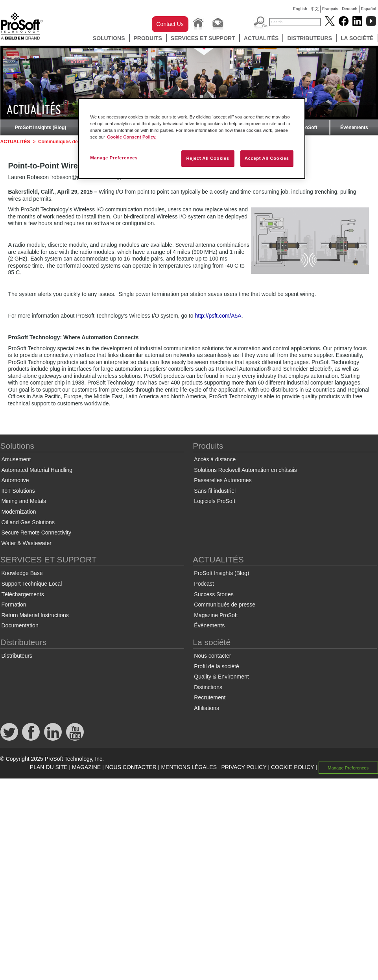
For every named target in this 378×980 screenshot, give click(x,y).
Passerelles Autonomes (223, 480)
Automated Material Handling (37, 470)
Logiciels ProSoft (215, 501)
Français (330, 9)
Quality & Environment (221, 677)
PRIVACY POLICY (244, 767)
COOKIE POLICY (292, 767)
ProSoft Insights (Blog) (41, 128)
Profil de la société (216, 666)
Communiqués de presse (66, 142)
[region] (192, 139)
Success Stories (214, 594)
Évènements (354, 128)
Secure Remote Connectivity (36, 533)
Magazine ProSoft (216, 615)
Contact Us (170, 24)
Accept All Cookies (267, 158)
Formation (14, 605)
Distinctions (208, 687)
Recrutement (210, 697)
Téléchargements (23, 594)
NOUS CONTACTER (131, 767)
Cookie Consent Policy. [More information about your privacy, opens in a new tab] (132, 137)
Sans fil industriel (215, 491)
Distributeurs (310, 38)
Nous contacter (212, 656)
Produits (148, 38)
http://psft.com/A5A (218, 316)
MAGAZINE (86, 767)
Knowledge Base (22, 573)
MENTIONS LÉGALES (189, 767)
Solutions (109, 38)
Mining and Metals (24, 501)
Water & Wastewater (27, 543)
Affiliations (207, 708)
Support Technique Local (32, 584)
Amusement (16, 459)
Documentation (20, 625)
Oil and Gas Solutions (28, 522)
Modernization (19, 512)
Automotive (15, 480)
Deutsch (349, 9)
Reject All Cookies (207, 158)
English (300, 9)
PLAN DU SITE (49, 767)
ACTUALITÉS (261, 38)
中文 (315, 9)
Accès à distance (215, 459)
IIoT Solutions (18, 491)
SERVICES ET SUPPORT (203, 38)
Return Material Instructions (35, 615)
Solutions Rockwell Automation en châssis (245, 470)
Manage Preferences (348, 767)
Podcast (204, 584)
